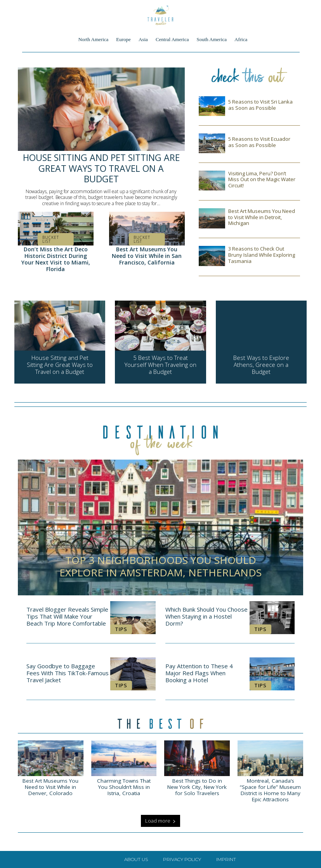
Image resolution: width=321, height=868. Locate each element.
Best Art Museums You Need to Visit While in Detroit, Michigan (262, 217)
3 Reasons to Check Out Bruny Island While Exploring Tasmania (262, 255)
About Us (136, 859)
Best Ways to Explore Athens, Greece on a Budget (261, 365)
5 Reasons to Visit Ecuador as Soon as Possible (259, 142)
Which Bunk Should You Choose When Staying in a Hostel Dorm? (206, 616)
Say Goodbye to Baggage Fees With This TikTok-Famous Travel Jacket (68, 673)
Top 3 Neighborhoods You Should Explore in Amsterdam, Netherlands (160, 566)
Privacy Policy (182, 859)
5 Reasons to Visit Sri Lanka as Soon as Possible (260, 105)
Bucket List (51, 239)
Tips (121, 629)
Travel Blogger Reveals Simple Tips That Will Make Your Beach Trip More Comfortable (67, 616)
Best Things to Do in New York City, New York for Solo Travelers (197, 787)
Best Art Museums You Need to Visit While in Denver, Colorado (50, 787)
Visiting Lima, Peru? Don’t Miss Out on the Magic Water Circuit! (262, 179)
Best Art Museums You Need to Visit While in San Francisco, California (147, 256)
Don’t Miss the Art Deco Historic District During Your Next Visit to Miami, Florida (56, 259)
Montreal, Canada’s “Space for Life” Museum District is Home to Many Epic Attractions (270, 790)
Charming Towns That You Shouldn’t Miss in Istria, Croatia (124, 787)
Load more (160, 821)
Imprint (226, 859)
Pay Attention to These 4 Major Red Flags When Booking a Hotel (199, 673)
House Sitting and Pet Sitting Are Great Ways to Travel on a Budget (101, 168)
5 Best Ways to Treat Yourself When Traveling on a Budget (160, 365)
